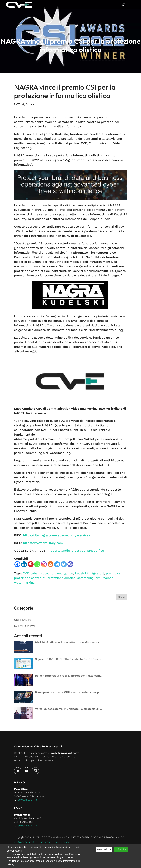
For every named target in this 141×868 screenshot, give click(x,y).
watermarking (24, 582)
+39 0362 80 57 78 (27, 800)
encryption (65, 573)
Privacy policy (44, 842)
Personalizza (104, 849)
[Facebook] (17, 564)
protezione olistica (61, 578)
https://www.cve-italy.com (43, 543)
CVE (26, 573)
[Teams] (70, 564)
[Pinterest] (31, 564)
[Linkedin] (24, 564)
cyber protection (43, 573)
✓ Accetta (121, 849)
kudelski (81, 573)
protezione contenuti (30, 578)
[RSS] (50, 564)
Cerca (122, 597)
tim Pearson (105, 578)
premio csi (114, 573)
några (94, 573)
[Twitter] (64, 564)
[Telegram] (57, 564)
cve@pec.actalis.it (24, 842)
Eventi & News (25, 626)
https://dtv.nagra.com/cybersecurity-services (57, 535)
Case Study (23, 620)
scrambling (85, 578)
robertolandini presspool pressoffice (77, 551)
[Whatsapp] (37, 564)
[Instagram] (44, 564)
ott (102, 573)
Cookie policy (62, 842)
